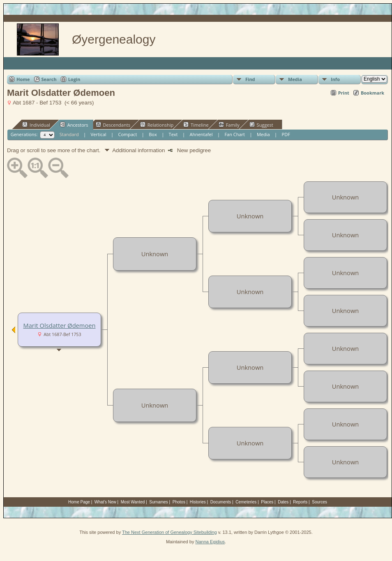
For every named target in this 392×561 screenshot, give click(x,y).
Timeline (196, 125)
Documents (221, 502)
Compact (128, 134)
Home (23, 79)
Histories (198, 502)
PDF (286, 134)
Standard (69, 134)
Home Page (79, 502)
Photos (179, 502)
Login (74, 79)
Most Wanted (133, 502)
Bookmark (372, 93)
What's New (105, 502)
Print (344, 93)
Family (229, 125)
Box (153, 134)
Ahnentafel (201, 134)
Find (250, 79)
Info (335, 79)
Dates (283, 502)
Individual (36, 125)
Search (49, 79)
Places (267, 502)
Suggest (261, 125)
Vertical (99, 134)
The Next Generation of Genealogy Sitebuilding (169, 532)
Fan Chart (235, 134)
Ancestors (74, 125)
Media (295, 79)
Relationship (157, 125)
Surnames (159, 502)
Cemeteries (246, 502)
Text (173, 134)
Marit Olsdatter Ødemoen (60, 325)
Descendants (113, 125)
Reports (300, 502)
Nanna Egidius (210, 542)
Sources (319, 502)
